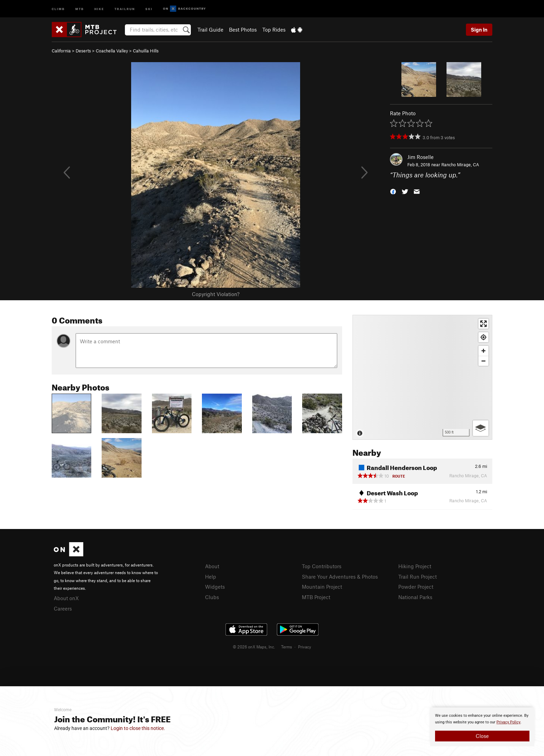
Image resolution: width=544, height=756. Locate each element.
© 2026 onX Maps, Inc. (254, 647)
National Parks (415, 597)
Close (482, 736)
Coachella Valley (112, 51)
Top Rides (274, 30)
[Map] (422, 377)
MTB (80, 9)
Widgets (215, 587)
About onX (66, 598)
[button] (393, 191)
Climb (58, 9)
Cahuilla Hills (146, 51)
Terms (287, 647)
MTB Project (316, 597)
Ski (149, 9)
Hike (99, 9)
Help (211, 577)
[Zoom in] (483, 351)
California (61, 51)
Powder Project (416, 587)
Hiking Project (415, 566)
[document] (482, 727)
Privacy (305, 647)
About (212, 566)
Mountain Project (322, 587)
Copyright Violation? (216, 294)
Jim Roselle (420, 157)
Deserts (83, 51)
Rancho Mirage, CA (460, 165)
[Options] (481, 428)
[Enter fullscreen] (483, 324)
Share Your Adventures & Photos (340, 577)
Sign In (479, 30)
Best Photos (243, 30)
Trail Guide (210, 30)
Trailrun (125, 9)
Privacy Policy (508, 722)
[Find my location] (483, 337)
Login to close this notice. (138, 728)
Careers (63, 608)
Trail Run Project (418, 577)
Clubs (212, 597)
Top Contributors (322, 566)
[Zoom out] (483, 361)
